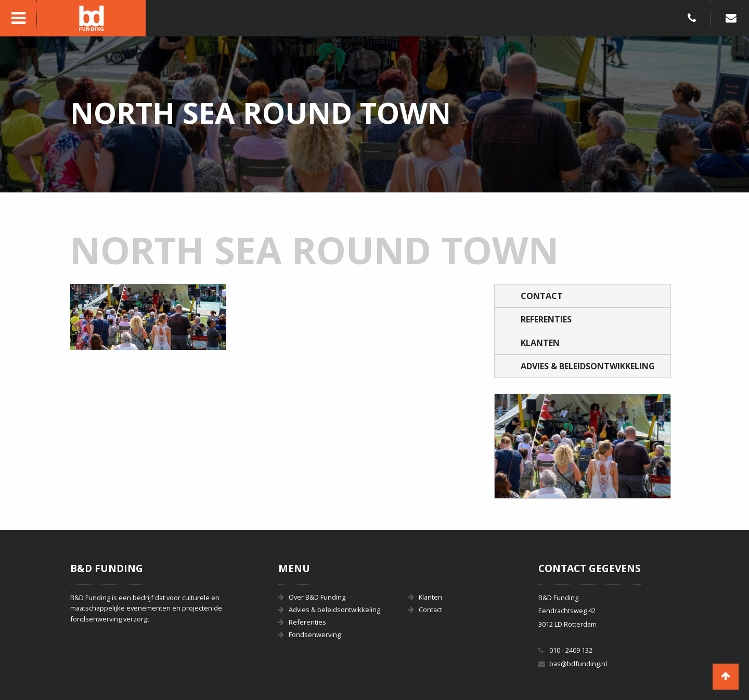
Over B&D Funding (317, 597)
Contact (542, 296)
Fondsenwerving (315, 634)
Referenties (546, 319)
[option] (583, 446)
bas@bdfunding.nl (578, 664)
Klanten (540, 343)
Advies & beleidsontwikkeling (588, 366)
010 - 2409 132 (571, 650)
